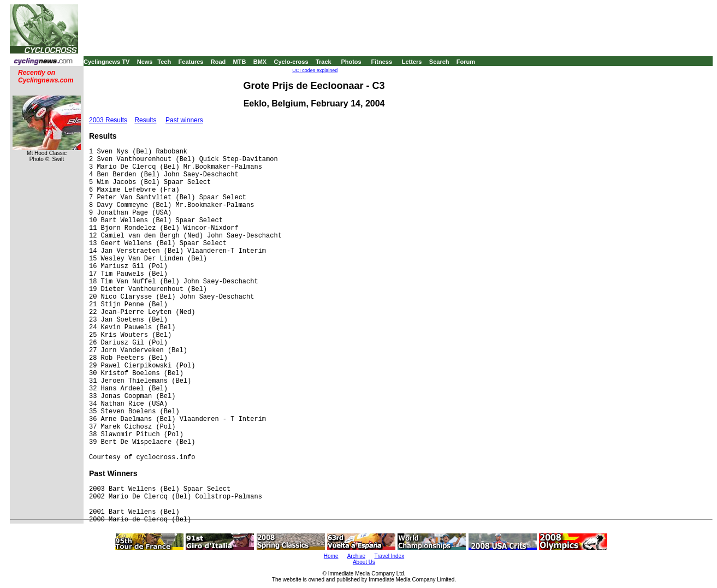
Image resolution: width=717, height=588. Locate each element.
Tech (164, 62)
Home (331, 556)
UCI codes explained (315, 70)
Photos (351, 62)
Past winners (184, 120)
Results (145, 120)
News (145, 62)
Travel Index (390, 556)
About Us (364, 562)
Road (218, 62)
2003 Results (108, 120)
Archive (356, 556)
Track (324, 62)
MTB (240, 62)
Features (191, 62)
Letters (412, 62)
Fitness (381, 62)
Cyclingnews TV (106, 62)
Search (439, 62)
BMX (260, 62)
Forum (466, 62)
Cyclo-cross (291, 62)
